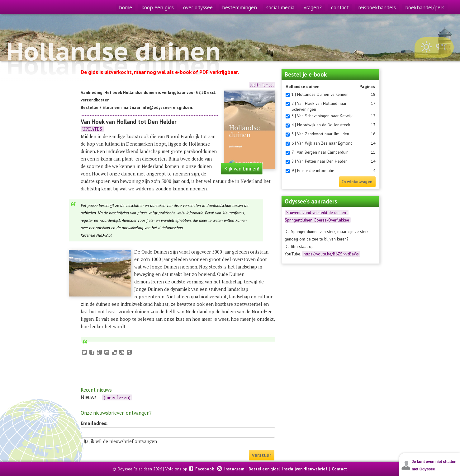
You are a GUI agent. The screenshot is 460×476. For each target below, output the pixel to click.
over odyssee (198, 7)
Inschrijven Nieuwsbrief (305, 469)
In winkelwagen (357, 182)
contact (340, 7)
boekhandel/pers (425, 7)
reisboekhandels (377, 7)
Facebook (205, 469)
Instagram (235, 469)
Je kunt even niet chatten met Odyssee (434, 465)
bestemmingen (239, 7)
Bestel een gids (264, 469)
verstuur (262, 455)
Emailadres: (94, 423)
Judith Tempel (262, 85)
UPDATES (92, 129)
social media (280, 7)
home (126, 7)
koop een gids (158, 7)
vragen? (313, 7)
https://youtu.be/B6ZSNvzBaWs (331, 254)
